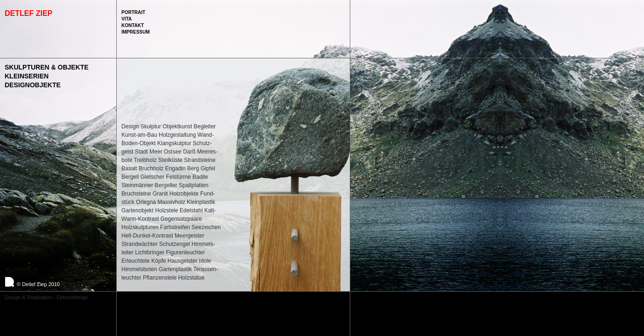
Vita (127, 19)
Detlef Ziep (28, 13)
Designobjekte (33, 85)
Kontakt (133, 25)
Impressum (136, 32)
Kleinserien (27, 76)
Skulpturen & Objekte (47, 67)
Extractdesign (72, 297)
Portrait (133, 12)
